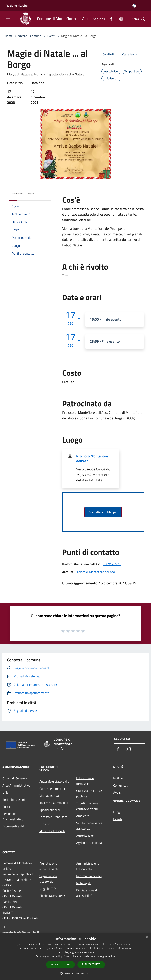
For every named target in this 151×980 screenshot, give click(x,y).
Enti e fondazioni (14, 800)
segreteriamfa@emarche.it (21, 932)
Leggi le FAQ (48, 889)
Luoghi (118, 812)
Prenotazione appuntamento (49, 866)
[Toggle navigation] (8, 18)
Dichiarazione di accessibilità (87, 893)
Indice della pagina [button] (23, 194)
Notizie (118, 778)
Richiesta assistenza (53, 896)
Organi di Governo (14, 778)
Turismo (45, 824)
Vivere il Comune (30, 36)
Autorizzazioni (86, 836)
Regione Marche (17, 6)
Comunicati (121, 785)
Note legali (83, 883)
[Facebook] (110, 19)
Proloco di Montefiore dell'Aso (95, 572)
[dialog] (75, 957)
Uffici (6, 792)
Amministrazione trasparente (88, 866)
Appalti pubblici (50, 810)
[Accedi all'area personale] (134, 6)
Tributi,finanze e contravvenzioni (87, 806)
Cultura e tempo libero (54, 789)
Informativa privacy (89, 876)
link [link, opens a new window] (113, 956)
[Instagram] (120, 19)
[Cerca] (143, 19)
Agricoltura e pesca (89, 843)
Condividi (111, 55)
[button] (75, 973)
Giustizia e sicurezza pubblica (90, 793)
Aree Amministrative (16, 785)
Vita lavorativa (49, 796)
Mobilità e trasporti (52, 831)
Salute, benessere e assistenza (89, 826)
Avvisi (117, 792)
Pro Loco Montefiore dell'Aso (92, 459)
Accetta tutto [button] (60, 965)
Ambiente (83, 816)
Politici (7, 807)
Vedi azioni (131, 55)
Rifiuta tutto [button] (91, 964)
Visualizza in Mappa (103, 512)
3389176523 (112, 564)
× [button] (147, 937)
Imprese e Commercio (54, 803)
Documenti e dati (14, 826)
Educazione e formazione (85, 781)
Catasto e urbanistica (53, 817)
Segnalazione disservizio (48, 879)
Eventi (51, 36)
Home (9, 36)
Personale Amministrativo (13, 816)
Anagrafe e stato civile (54, 781)
